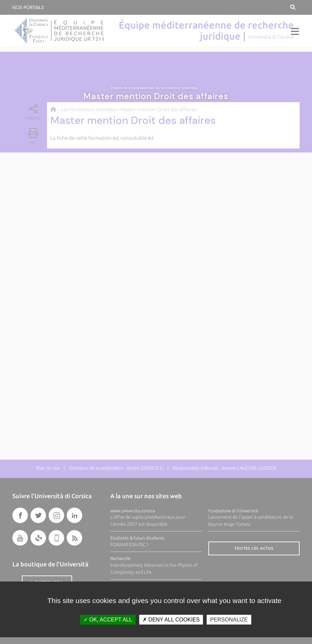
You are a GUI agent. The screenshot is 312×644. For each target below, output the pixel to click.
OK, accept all (108, 620)
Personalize (229, 620)
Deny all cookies (171, 620)
